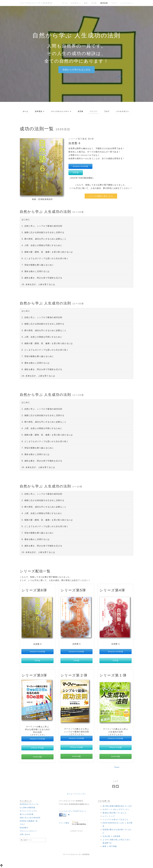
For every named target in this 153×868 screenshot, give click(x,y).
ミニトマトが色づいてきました (115, 819)
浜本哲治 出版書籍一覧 (29, 821)
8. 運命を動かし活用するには (36, 271)
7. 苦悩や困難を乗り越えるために (38, 265)
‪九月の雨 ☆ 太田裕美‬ (111, 836)
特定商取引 (24, 828)
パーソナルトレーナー (61, 111)
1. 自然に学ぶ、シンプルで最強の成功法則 (42, 226)
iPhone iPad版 (37, 748)
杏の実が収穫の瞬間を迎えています (117, 806)
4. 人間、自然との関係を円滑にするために (42, 245)
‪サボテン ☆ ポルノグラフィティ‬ (116, 809)
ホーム (65, 3)
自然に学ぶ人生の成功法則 (30, 818)
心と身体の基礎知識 (27, 808)
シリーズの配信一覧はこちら (101, 196)
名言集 (94, 3)
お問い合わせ (25, 834)
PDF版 (76, 173)
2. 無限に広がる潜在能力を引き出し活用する (43, 232)
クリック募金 (64, 823)
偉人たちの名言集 (27, 814)
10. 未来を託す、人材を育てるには (38, 284)
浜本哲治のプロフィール (29, 804)
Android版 (37, 757)
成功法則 (104, 3)
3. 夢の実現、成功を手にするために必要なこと (44, 239)
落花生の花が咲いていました (115, 813)
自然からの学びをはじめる (77, 70)
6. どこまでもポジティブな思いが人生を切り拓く (45, 258)
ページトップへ (80, 794)
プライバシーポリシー (28, 831)
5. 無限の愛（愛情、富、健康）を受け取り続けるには (47, 252)
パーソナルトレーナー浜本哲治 (36, 3)
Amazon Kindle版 (80, 166)
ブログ (114, 3)
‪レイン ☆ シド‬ (109, 816)
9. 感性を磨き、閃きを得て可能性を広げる (42, 278)
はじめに (26, 219)
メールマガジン (127, 3)
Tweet (120, 77)
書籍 (86, 3)
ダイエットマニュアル (28, 811)
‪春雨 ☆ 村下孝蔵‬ (110, 846)
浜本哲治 (76, 3)
